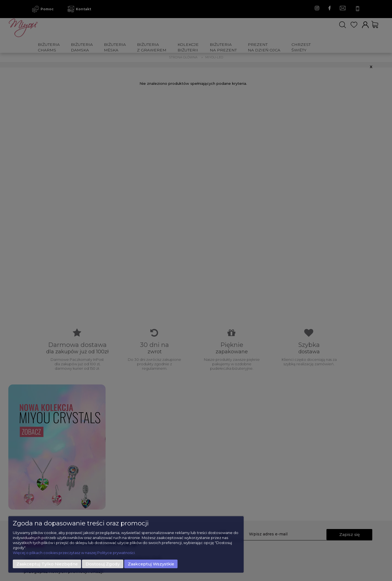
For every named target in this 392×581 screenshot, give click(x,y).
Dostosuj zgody (103, 564)
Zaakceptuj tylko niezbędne (47, 564)
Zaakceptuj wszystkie (151, 564)
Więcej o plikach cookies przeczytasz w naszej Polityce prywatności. (74, 553)
